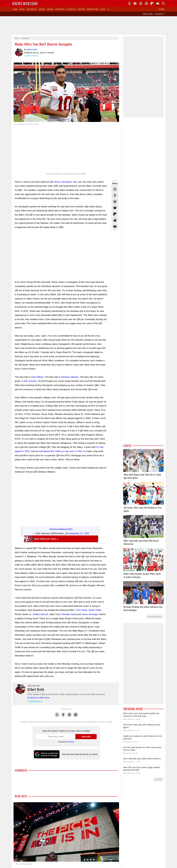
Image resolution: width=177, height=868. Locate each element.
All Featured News (154, 617)
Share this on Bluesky (115, 208)
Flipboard (152, 4)
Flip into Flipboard (115, 214)
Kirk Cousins (30, 381)
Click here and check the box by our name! (80, 753)
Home (15, 9)
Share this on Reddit (115, 220)
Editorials (32, 9)
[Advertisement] (89, 25)
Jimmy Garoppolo (63, 182)
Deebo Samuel (41, 613)
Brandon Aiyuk (69, 613)
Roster (81, 9)
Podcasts (60, 9)
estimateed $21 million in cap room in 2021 (61, 451)
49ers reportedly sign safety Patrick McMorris (142, 759)
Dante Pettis (95, 609)
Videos (42, 9)
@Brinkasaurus (32, 56)
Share (162, 9)
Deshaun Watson (70, 377)
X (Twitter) (129, 4)
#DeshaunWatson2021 (61, 528)
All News (158, 780)
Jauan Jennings (90, 613)
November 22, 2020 (79, 532)
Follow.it (71, 740)
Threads (69, 712)
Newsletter (93, 9)
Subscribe (86, 735)
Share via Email (115, 226)
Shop (103, 9)
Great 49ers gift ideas (46, 538)
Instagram (76, 712)
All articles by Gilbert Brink (38, 696)
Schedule (71, 9)
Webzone (25, 3)
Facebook (63, 712)
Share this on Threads (115, 202)
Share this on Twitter (115, 189)
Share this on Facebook (115, 195)
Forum (50, 9)
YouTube (158, 4)
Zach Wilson (37, 377)
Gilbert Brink (19, 52)
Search (163, 4)
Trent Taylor (81, 609)
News (22, 9)
